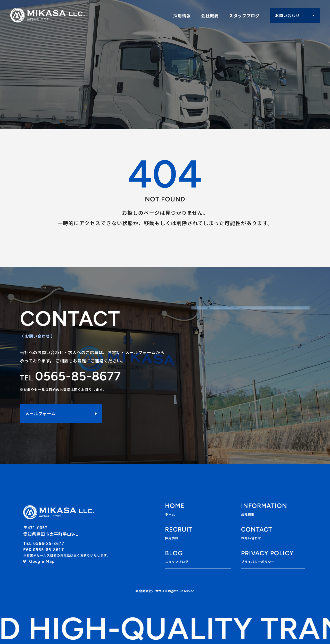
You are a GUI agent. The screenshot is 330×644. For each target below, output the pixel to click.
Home (175, 506)
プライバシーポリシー (258, 562)
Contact (257, 529)
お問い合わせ (251, 538)
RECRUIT (179, 529)
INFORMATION (264, 506)
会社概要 (210, 15)
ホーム (170, 514)
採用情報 (182, 15)
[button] (295, 15)
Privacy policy (267, 553)
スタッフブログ (244, 15)
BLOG (174, 553)
